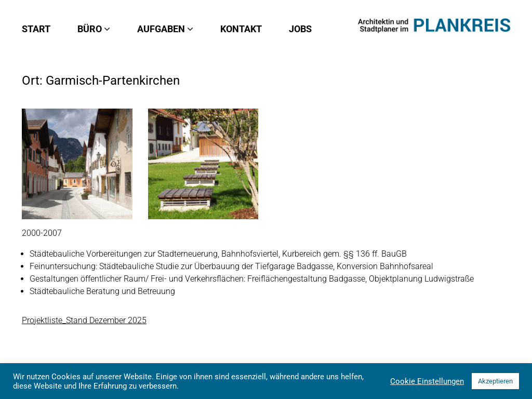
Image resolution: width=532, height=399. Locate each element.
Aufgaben (165, 29)
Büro (94, 29)
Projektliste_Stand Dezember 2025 (84, 320)
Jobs (300, 29)
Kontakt (241, 29)
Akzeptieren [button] (495, 381)
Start (36, 29)
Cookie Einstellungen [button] (427, 381)
